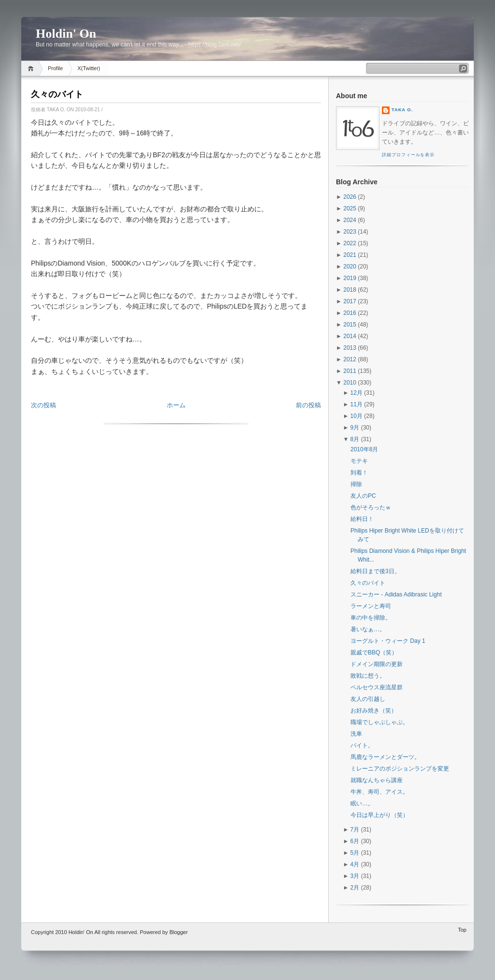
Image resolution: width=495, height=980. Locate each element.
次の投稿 (44, 405)
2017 (350, 301)
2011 (350, 371)
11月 (357, 404)
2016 (350, 313)
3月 (355, 876)
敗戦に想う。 (368, 676)
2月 (355, 888)
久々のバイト (57, 94)
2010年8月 (364, 449)
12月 (357, 393)
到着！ (359, 473)
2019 (350, 278)
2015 (350, 325)
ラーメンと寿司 (371, 606)
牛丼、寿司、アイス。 (379, 792)
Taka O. (402, 110)
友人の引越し (368, 699)
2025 (350, 208)
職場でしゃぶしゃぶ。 (379, 722)
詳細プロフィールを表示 (408, 155)
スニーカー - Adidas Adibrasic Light (396, 594)
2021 (350, 255)
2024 (350, 220)
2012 (350, 359)
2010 (350, 383)
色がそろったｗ (371, 507)
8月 (355, 439)
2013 (350, 348)
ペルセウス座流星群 (377, 687)
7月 (355, 830)
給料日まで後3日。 (375, 571)
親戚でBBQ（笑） (374, 653)
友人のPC (363, 496)
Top (462, 930)
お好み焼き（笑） (374, 711)
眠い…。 (362, 803)
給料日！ (362, 519)
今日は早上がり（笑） (379, 815)
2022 (350, 243)
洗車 (356, 734)
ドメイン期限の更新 (377, 664)
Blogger (178, 932)
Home (32, 68)
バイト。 (362, 745)
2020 (350, 267)
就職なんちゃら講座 (377, 780)
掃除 (356, 484)
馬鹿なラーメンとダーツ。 (385, 757)
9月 (355, 428)
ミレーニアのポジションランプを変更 (400, 769)
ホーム (176, 405)
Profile (55, 68)
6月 (355, 841)
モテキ (359, 461)
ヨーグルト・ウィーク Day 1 (388, 641)
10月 (357, 416)
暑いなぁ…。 (368, 629)
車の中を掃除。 (371, 618)
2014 (350, 336)
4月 (355, 864)
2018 (350, 290)
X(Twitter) (89, 68)
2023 (350, 232)
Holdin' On (66, 34)
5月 (355, 853)
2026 (350, 197)
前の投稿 (308, 405)
